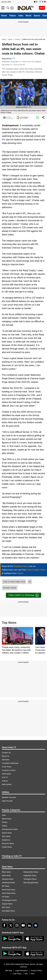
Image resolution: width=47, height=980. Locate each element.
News (4, 39)
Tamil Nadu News (9, 893)
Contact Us (6, 753)
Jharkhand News (8, 883)
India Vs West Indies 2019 (14, 582)
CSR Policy (17, 974)
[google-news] (36, 925)
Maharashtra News (31, 872)
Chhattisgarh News (9, 900)
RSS (33, 974)
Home (4, 16)
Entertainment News (10, 829)
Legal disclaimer (21, 971)
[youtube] (23, 925)
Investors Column (9, 770)
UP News (6, 897)
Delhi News (6, 876)
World (28, 16)
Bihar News (6, 872)
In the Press (7, 767)
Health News (7, 847)
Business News (8, 843)
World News (7, 819)
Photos (5, 822)
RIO (26, 974)
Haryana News (8, 879)
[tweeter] (11, 925)
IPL (4, 140)
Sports (37, 16)
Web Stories (7, 784)
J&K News (6, 907)
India (21, 16)
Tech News (6, 836)
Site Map (9, 971)
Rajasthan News (30, 876)
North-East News (9, 890)
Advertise (6, 760)
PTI (14, 59)
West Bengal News (31, 883)
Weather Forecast (9, 797)
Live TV (5, 777)
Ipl (30, 582)
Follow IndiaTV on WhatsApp (23, 595)
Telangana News (30, 879)
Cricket (17, 39)
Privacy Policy (36, 971)
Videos (13, 16)
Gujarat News (7, 904)
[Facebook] (4, 925)
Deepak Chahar (10, 588)
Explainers (6, 840)
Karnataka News (8, 911)
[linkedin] (29, 925)
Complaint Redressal (10, 763)
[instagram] (17, 925)
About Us (6, 756)
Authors (5, 781)
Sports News (7, 833)
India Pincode (7, 801)
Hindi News (6, 774)
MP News (6, 886)
